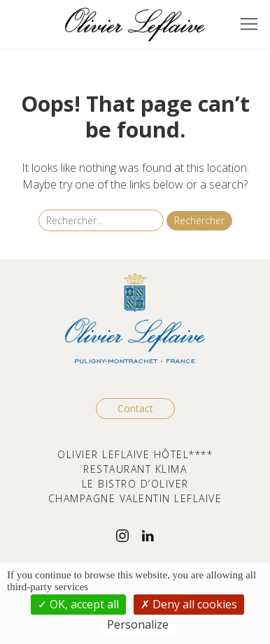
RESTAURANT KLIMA (135, 469)
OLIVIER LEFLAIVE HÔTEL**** (135, 454)
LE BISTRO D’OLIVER (135, 484)
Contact (135, 408)
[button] (249, 24)
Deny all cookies (189, 604)
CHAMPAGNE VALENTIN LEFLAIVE (135, 498)
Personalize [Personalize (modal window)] (138, 624)
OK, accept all (78, 604)
